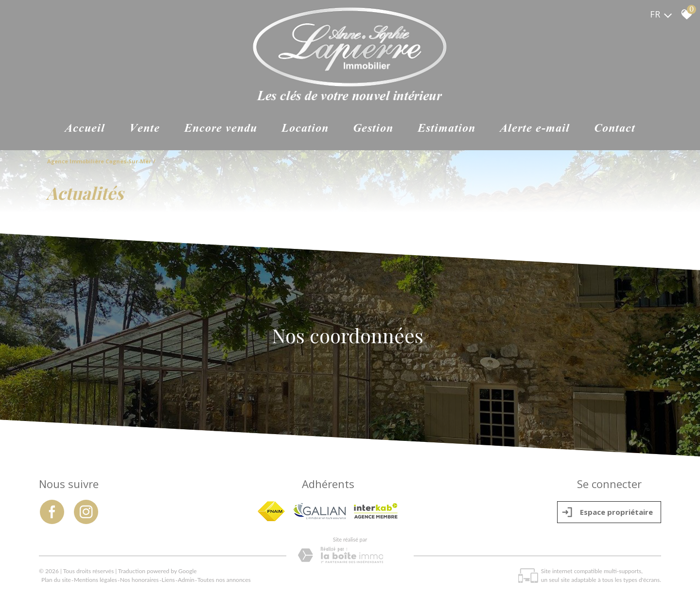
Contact (615, 129)
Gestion (373, 129)
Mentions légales (96, 579)
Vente (145, 129)
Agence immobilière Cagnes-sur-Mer (99, 162)
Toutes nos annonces (224, 579)
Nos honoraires (140, 579)
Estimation (446, 129)
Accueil (85, 129)
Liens (168, 579)
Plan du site (56, 579)
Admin (186, 579)
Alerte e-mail (535, 129)
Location (305, 129)
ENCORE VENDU (221, 129)
